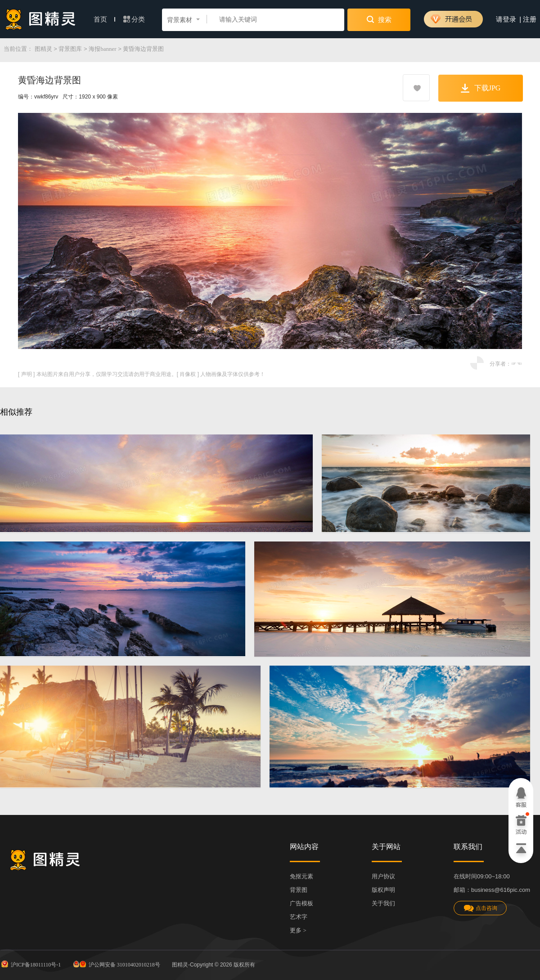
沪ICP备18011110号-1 (30, 964)
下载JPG (481, 88)
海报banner (102, 49)
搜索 (379, 19)
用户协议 (383, 876)
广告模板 (301, 903)
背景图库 (70, 49)
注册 (530, 19)
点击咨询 (480, 908)
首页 (104, 19)
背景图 (299, 890)
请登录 (506, 19)
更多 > (298, 930)
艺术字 (299, 917)
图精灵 (43, 49)
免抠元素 (301, 876)
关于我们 (383, 903)
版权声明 (383, 890)
